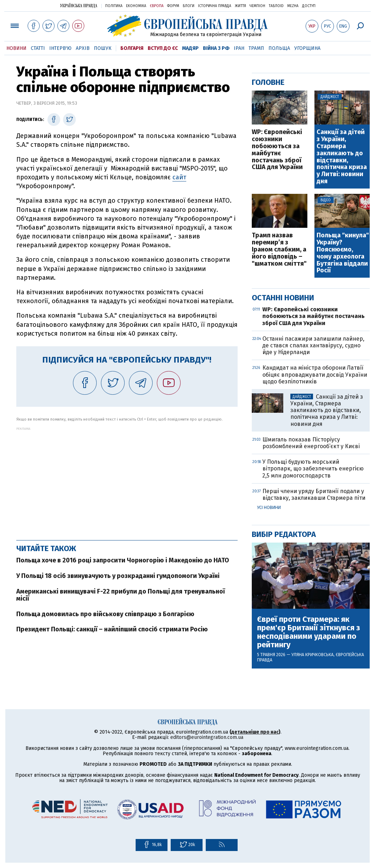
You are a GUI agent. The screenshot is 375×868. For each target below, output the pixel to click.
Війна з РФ (216, 48)
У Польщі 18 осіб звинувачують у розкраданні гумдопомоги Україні (118, 576)
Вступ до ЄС (163, 48)
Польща (279, 48)
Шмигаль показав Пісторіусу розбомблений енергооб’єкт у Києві (311, 443)
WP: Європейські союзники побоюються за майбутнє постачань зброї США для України (277, 150)
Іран (239, 48)
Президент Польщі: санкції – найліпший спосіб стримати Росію (112, 629)
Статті (38, 48)
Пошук (103, 48)
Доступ (309, 6)
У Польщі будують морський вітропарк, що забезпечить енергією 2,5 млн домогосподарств (313, 468)
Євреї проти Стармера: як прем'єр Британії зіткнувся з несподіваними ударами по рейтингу (309, 632)
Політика (114, 6)
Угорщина (307, 48)
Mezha (293, 6)
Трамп (256, 48)
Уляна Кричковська (312, 655)
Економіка (136, 6)
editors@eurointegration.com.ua (207, 737)
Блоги (189, 6)
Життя (240, 6)
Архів (83, 48)
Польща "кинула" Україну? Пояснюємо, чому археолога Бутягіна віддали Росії (343, 253)
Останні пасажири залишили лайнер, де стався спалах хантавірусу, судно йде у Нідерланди (313, 345)
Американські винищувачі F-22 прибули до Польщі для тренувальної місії (121, 595)
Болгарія (132, 48)
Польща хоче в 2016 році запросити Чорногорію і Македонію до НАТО (123, 560)
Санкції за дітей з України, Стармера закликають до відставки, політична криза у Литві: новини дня (342, 157)
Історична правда (215, 6)
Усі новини (269, 508)
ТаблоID (276, 6)
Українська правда (79, 5)
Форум (173, 6)
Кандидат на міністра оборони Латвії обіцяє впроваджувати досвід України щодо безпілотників (315, 374)
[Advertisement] (127, 480)
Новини (16, 48)
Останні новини (283, 298)
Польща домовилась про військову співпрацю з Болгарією (105, 614)
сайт (179, 177)
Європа (157, 6)
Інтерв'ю (60, 48)
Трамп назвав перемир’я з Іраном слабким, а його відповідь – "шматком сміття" (279, 250)
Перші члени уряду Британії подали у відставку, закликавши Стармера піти (314, 494)
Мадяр (190, 48)
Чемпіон (257, 6)
